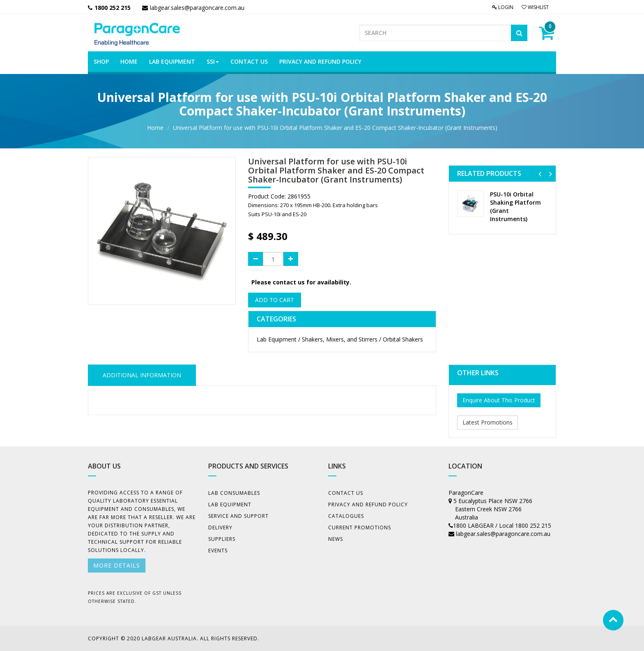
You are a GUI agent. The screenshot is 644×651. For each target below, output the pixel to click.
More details (117, 565)
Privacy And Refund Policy (368, 504)
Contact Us (346, 493)
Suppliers (222, 539)
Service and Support (238, 516)
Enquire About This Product (499, 400)
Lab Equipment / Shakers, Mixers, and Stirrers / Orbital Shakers (340, 339)
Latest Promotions (488, 422)
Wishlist (535, 7)
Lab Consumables (234, 493)
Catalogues (346, 516)
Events (218, 551)
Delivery (220, 527)
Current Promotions (360, 527)
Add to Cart (275, 300)
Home (155, 128)
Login (503, 7)
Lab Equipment (230, 504)
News (336, 539)
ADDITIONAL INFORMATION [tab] (142, 375)
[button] (540, 174)
